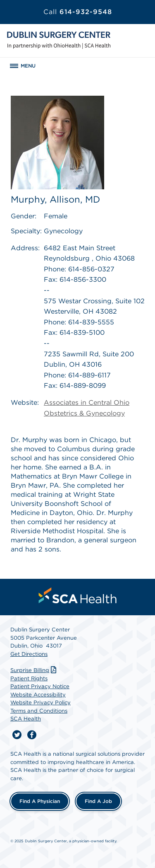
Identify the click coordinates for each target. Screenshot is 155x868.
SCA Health (26, 719)
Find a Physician (40, 801)
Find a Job (98, 801)
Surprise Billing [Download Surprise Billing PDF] (34, 670)
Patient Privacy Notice (40, 686)
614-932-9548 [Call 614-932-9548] (78, 12)
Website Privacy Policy (41, 702)
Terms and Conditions (39, 711)
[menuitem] (78, 595)
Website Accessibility (38, 695)
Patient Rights (29, 678)
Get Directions (29, 654)
